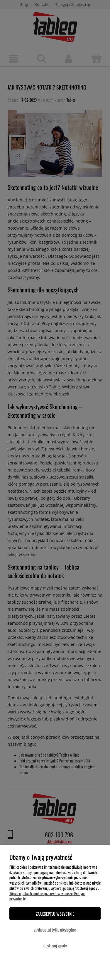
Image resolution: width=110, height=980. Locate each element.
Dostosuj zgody (55, 945)
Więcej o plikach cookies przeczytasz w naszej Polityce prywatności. (47, 896)
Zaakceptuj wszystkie (55, 914)
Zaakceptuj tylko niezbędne (55, 930)
